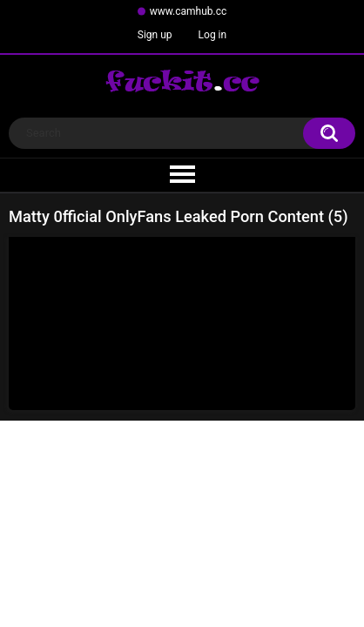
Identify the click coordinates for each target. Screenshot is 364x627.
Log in (213, 35)
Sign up (155, 35)
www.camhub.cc (189, 11)
